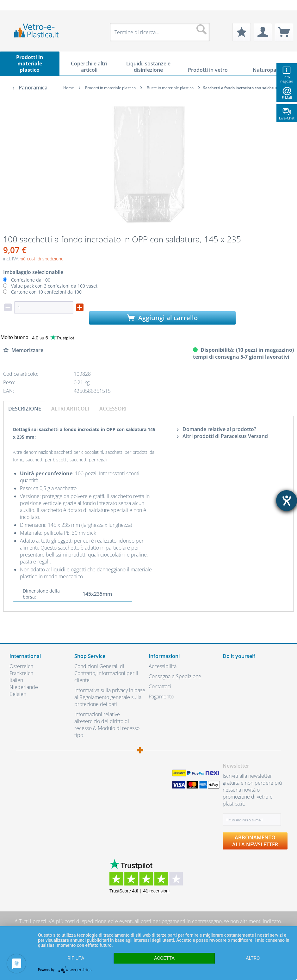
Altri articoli (70, 409)
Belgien (18, 694)
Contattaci (160, 686)
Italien (16, 680)
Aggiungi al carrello (162, 318)
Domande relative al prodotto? (217, 429)
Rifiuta (76, 958)
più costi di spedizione (42, 259)
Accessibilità (163, 666)
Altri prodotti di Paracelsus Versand (222, 436)
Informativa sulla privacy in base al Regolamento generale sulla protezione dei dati (110, 697)
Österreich (21, 666)
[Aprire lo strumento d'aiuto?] (287, 501)
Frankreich (21, 673)
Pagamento (161, 697)
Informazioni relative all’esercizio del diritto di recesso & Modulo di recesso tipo (107, 725)
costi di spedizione (86, 921)
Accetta (164, 958)
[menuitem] (13, 5)
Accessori (113, 409)
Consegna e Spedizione (175, 676)
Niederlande (24, 687)
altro (253, 958)
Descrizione (25, 409)
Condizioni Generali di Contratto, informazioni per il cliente (106, 673)
